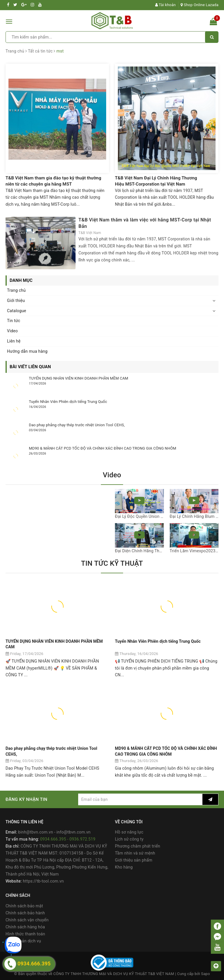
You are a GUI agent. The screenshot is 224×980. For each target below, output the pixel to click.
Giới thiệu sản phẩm (134, 860)
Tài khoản (166, 5)
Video (12, 331)
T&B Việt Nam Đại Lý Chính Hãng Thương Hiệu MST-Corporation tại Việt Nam (156, 181)
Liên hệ (14, 341)
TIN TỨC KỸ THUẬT (112, 563)
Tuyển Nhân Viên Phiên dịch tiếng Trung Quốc (68, 402)
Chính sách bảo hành (25, 913)
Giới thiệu (16, 301)
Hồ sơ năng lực (129, 832)
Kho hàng (124, 867)
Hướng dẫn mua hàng (27, 351)
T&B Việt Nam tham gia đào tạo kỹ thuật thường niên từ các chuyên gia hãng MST (53, 181)
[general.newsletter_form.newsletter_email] (140, 799)
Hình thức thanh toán (25, 934)
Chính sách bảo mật (24, 906)
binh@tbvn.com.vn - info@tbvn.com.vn (54, 832)
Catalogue (17, 311)
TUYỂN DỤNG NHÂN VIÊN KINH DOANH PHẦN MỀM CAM (79, 378)
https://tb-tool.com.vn (43, 881)
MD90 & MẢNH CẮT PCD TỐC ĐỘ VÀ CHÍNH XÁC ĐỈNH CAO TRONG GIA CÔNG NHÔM (103, 448)
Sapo (205, 974)
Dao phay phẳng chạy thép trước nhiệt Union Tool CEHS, (77, 425)
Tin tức (14, 321)
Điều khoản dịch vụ (23, 941)
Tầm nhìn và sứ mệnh (135, 853)
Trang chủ (16, 290)
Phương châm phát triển (138, 846)
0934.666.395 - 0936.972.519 (68, 839)
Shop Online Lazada (199, 5)
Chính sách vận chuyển (27, 920)
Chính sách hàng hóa (25, 927)
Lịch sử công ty (129, 839)
